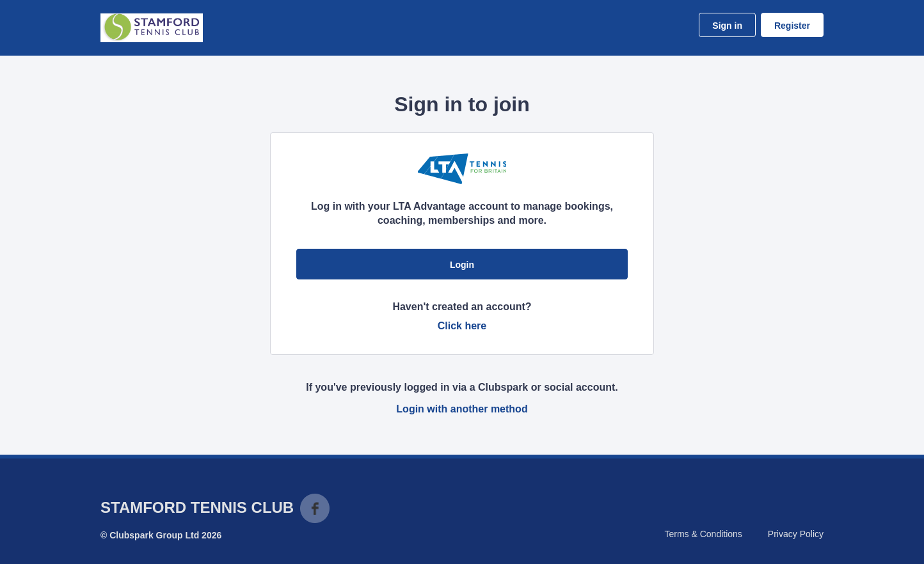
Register (792, 26)
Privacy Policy (796, 534)
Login (462, 265)
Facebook (315, 508)
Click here (462, 326)
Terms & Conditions (703, 534)
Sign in (727, 26)
